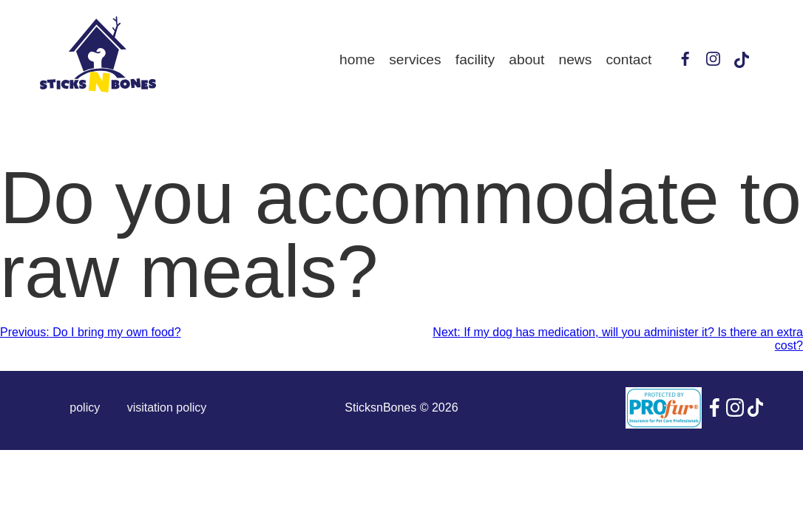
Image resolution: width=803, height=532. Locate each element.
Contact (629, 59)
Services (415, 59)
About (526, 59)
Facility (475, 59)
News (576, 59)
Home (357, 59)
